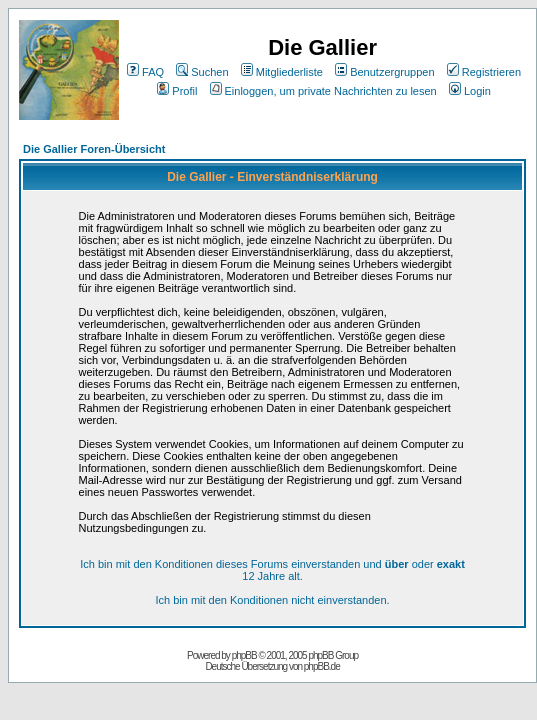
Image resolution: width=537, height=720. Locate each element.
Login (470, 91)
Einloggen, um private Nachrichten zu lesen (323, 91)
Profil (177, 91)
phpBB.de (322, 666)
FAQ (145, 72)
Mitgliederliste (282, 72)
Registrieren (484, 72)
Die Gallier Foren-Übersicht (94, 149)
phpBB (244, 655)
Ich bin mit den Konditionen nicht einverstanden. (272, 600)
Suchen (202, 72)
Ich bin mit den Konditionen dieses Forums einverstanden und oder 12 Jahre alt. (272, 570)
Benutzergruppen (384, 72)
